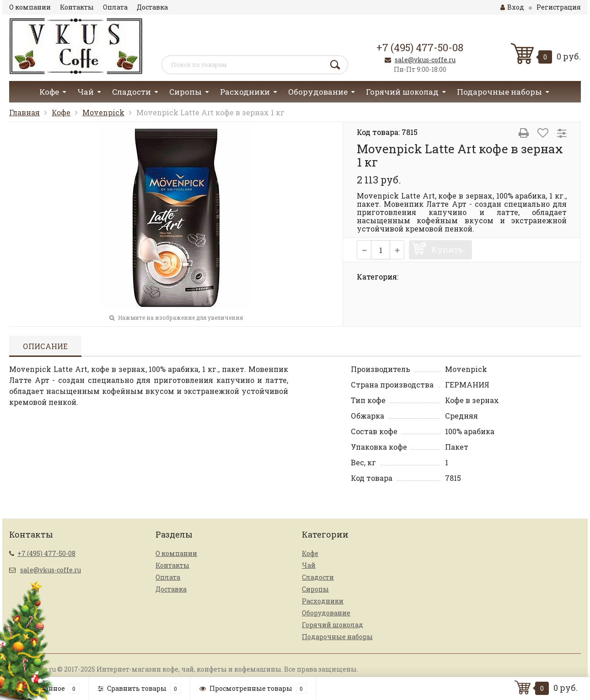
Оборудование (318, 92)
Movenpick (103, 112)
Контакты (77, 7)
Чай (86, 92)
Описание (45, 346)
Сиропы (185, 92)
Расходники (245, 92)
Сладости (131, 92)
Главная (24, 112)
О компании (30, 7)
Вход (512, 7)
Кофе (49, 92)
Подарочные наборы (499, 92)
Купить (447, 250)
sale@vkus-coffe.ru (425, 60)
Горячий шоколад (402, 92)
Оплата (115, 7)
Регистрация (559, 7)
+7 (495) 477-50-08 (420, 47)
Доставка (152, 7)
